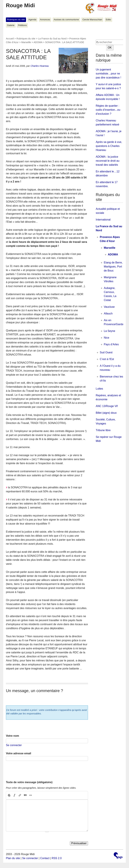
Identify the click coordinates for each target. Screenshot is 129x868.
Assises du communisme (66, 20)
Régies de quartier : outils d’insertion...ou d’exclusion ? (108, 110)
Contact (45, 858)
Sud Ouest (106, 352)
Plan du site (13, 858)
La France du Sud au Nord (52, 39)
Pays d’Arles (111, 344)
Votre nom (12, 736)
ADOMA (38, 42)
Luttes (99, 389)
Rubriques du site (16, 20)
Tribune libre (103, 430)
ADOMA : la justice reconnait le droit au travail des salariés (108, 161)
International (103, 220)
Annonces (45, 20)
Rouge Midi (20, 5)
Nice (106, 338)
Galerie (11, 25)
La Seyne (110, 331)
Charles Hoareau (40, 66)
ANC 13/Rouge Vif (107, 406)
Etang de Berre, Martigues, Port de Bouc (113, 267)
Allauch (108, 314)
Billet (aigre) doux (106, 413)
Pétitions (22, 25)
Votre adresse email (18, 753)
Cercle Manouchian (92, 20)
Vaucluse (109, 307)
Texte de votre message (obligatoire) (29, 782)
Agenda (32, 20)
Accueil (10, 39)
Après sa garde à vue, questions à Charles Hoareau (109, 146)
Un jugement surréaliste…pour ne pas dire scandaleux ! (108, 74)
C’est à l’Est (107, 359)
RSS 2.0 (57, 858)
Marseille (26, 42)
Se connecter (14, 745)
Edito (108, 20)
